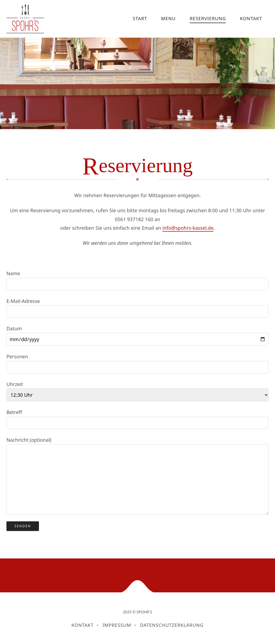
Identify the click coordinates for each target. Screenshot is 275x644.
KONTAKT (251, 18)
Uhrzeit (137, 391)
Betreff (137, 419)
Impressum (117, 625)
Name (137, 280)
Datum (137, 335)
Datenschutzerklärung (172, 625)
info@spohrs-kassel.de (188, 228)
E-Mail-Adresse (137, 308)
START (140, 18)
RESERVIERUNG (208, 18)
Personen (137, 363)
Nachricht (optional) (137, 476)
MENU (168, 18)
